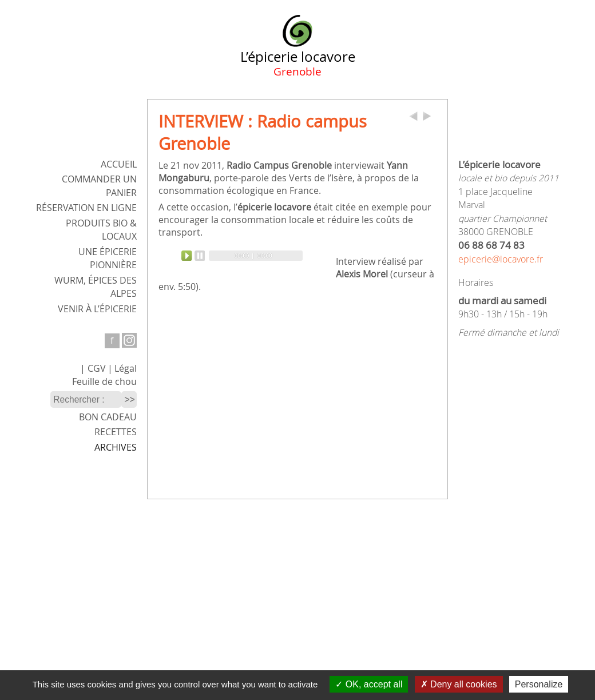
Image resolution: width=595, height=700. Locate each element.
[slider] (256, 256)
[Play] (193, 256)
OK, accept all (369, 684)
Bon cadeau (108, 417)
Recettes (116, 432)
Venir (97, 309)
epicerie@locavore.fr (501, 259)
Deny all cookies (459, 684)
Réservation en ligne (86, 208)
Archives (116, 448)
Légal (126, 369)
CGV (97, 369)
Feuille (104, 382)
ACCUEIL (119, 164)
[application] (242, 256)
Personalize (539, 684)
